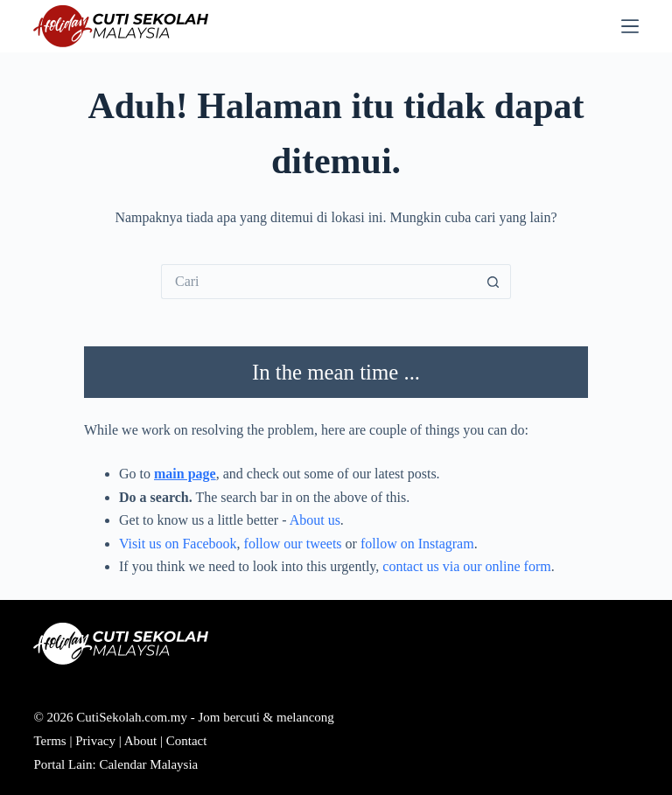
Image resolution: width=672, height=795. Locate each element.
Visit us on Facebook (178, 544)
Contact (187, 741)
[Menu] (630, 26)
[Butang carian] (493, 282)
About (141, 741)
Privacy (95, 741)
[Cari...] (318, 282)
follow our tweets (293, 544)
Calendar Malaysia (148, 764)
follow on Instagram (417, 544)
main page (185, 474)
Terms (49, 741)
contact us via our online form (466, 566)
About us (315, 520)
